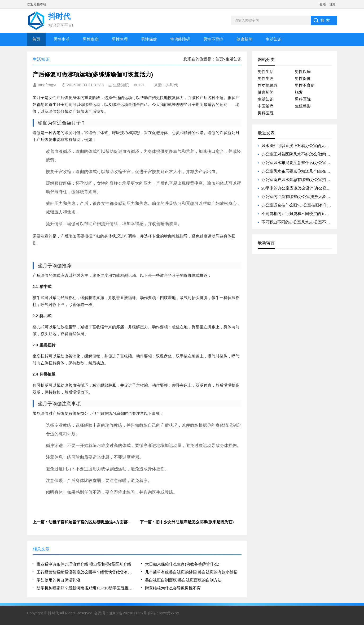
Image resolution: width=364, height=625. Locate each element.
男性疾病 (91, 39)
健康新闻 (244, 39)
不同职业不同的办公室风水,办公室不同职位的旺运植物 (310, 222)
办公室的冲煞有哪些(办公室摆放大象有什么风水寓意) (308, 197)
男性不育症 (213, 39)
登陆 (323, 4)
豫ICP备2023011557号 (128, 613)
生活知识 (274, 39)
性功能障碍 (180, 39)
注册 (333, 4)
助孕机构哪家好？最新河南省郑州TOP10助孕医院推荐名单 (85, 588)
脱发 (299, 92)
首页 (36, 39)
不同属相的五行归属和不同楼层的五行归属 (299, 214)
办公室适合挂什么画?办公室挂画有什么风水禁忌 (304, 205)
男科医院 (303, 99)
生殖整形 (303, 106)
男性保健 (149, 39)
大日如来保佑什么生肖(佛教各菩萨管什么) (182, 564)
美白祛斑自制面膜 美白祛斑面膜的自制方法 (183, 580)
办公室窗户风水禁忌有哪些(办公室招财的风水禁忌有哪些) (312, 180)
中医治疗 (266, 106)
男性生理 (120, 39)
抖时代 (53, 613)
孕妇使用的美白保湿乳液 (58, 580)
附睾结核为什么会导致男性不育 (173, 588)
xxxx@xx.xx (169, 613)
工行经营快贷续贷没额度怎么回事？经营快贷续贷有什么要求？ (85, 572)
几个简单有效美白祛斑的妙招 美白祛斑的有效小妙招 (191, 572)
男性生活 (62, 39)
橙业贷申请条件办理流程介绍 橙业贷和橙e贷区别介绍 (84, 564)
